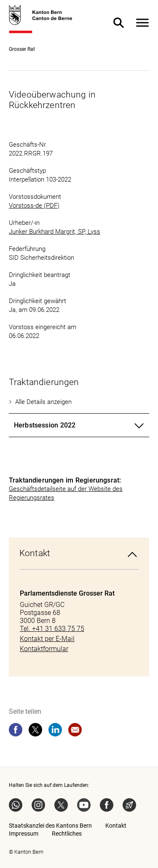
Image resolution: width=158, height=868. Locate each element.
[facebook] (16, 730)
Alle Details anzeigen (43, 402)
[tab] (79, 425)
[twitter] (35, 730)
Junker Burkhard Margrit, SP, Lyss (55, 232)
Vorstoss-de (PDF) (34, 206)
